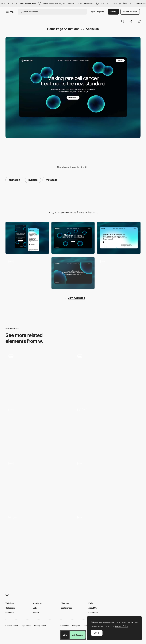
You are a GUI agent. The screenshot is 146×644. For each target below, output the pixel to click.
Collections (10, 608)
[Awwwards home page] (65, 635)
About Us (93, 608)
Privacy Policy (40, 626)
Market (36, 613)
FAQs (91, 603)
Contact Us (93, 613)
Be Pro (113, 12)
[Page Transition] (119, 273)
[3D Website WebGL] (107, 484)
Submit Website (130, 12)
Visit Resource (78, 635)
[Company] (119, 238)
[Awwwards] (12, 12)
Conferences (66, 608)
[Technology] (73, 273)
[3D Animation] (39, 537)
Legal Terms (26, 626)
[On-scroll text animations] (107, 430)
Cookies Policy (12, 626)
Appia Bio (92, 29)
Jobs (35, 608)
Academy (37, 603)
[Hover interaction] (39, 484)
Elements (10, 613)
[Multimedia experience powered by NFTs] (39, 430)
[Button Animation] (107, 531)
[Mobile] (27, 238)
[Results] (107, 376)
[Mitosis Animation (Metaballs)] (27, 273)
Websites (10, 603)
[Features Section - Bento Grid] (39, 376)
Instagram (76, 626)
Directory (65, 603)
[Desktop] (73, 238)
